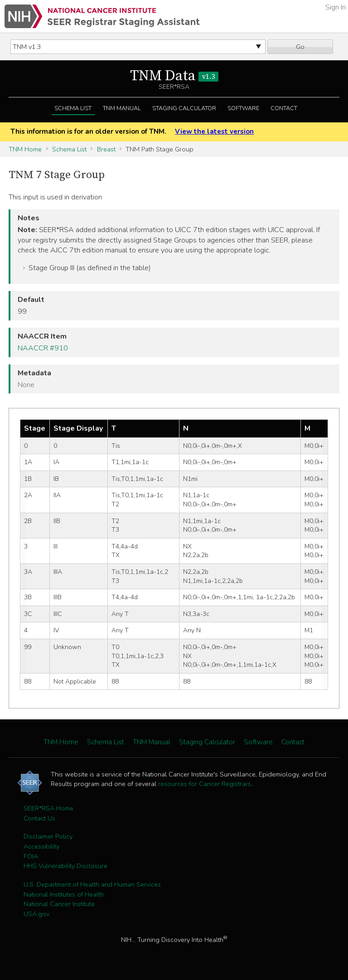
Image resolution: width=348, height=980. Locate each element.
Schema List (73, 108)
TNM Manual (122, 108)
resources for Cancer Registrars (205, 784)
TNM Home (25, 149)
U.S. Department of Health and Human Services (92, 884)
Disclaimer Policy (48, 836)
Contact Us (39, 818)
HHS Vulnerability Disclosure (65, 866)
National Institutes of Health (64, 894)
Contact (284, 108)
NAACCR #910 (43, 348)
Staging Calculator (184, 108)
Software (243, 108)
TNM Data (174, 76)
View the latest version (214, 131)
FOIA (31, 856)
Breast (106, 149)
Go (300, 47)
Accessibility (41, 846)
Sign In (336, 7)
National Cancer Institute (59, 904)
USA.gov (36, 914)
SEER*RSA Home (48, 808)
